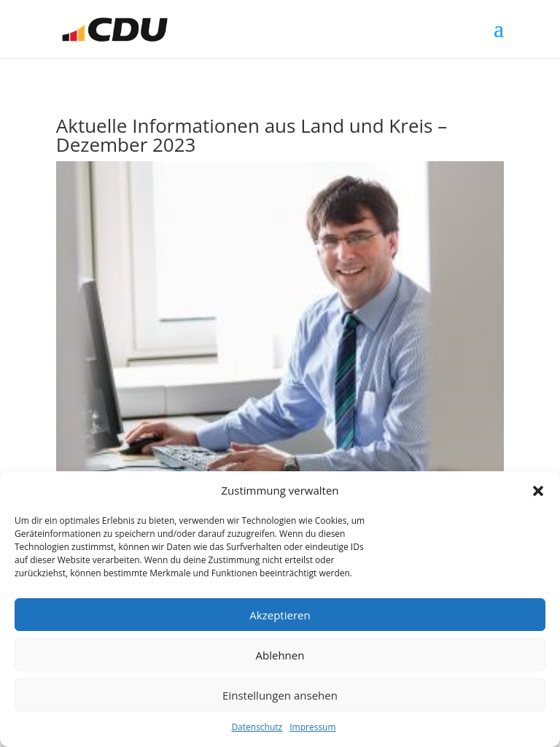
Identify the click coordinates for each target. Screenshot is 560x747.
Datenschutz (257, 727)
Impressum (312, 727)
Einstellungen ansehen (280, 695)
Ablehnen (280, 655)
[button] (538, 491)
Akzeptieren (280, 615)
